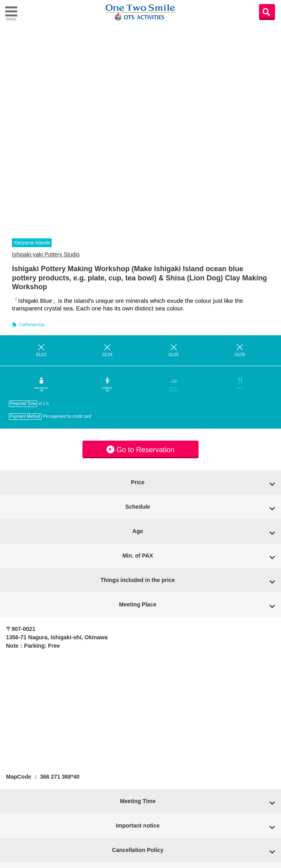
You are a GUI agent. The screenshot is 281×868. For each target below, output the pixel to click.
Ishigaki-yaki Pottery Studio (46, 254)
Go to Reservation (140, 450)
